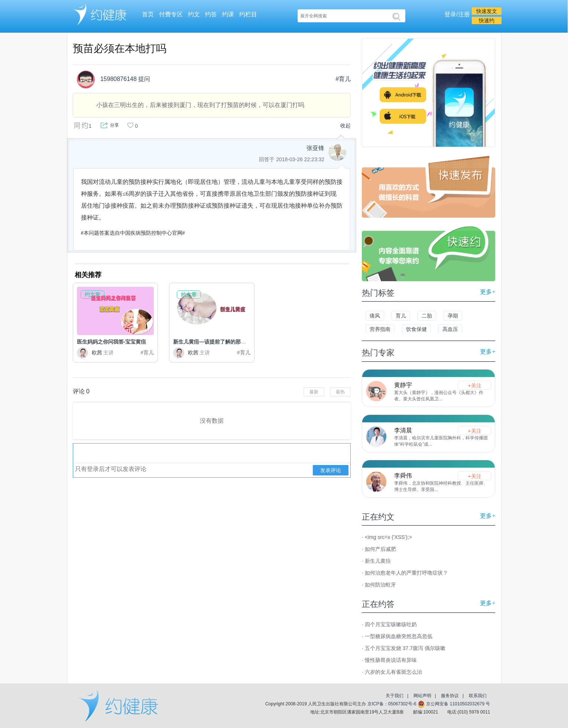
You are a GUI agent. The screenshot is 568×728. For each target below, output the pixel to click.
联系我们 (478, 696)
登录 (450, 14)
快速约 (487, 20)
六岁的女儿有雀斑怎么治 (393, 672)
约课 (228, 14)
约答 (211, 14)
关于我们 (395, 696)
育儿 (401, 316)
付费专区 (171, 14)
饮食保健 (416, 329)
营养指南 (380, 329)
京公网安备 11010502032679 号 (454, 704)
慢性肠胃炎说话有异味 (391, 660)
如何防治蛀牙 (380, 585)
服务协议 (450, 696)
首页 (148, 14)
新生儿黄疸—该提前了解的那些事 (212, 342)
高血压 (450, 329)
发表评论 (331, 470)
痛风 (375, 316)
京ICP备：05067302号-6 (392, 704)
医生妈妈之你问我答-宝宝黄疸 (112, 342)
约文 (194, 14)
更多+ (488, 292)
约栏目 (248, 14)
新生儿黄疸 (378, 561)
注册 (464, 14)
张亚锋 (315, 148)
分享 (114, 125)
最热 (340, 392)
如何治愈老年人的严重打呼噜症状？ (406, 573)
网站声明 (422, 696)
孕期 (453, 316)
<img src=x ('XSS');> (388, 537)
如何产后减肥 (380, 549)
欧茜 (95, 352)
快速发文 (487, 11)
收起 (345, 126)
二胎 (427, 316)
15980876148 (107, 79)
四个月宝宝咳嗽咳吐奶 (391, 624)
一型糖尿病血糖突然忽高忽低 (399, 636)
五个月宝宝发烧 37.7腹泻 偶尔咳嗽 (405, 648)
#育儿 (343, 79)
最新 (314, 392)
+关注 (474, 386)
